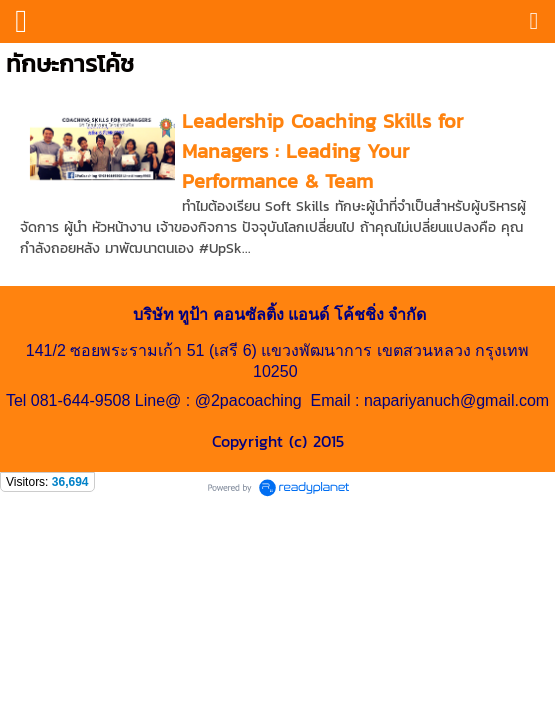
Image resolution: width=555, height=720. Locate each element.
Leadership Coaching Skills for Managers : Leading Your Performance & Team (322, 151)
